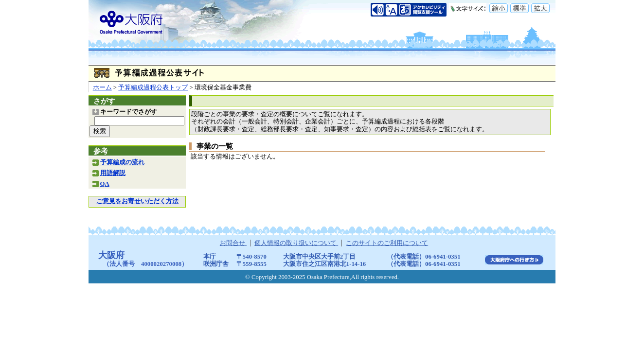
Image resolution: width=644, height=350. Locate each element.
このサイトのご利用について (387, 243)
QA (105, 184)
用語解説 (113, 173)
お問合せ (233, 243)
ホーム (102, 87)
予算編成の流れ (122, 162)
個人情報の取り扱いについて (296, 243)
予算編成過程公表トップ (153, 87)
